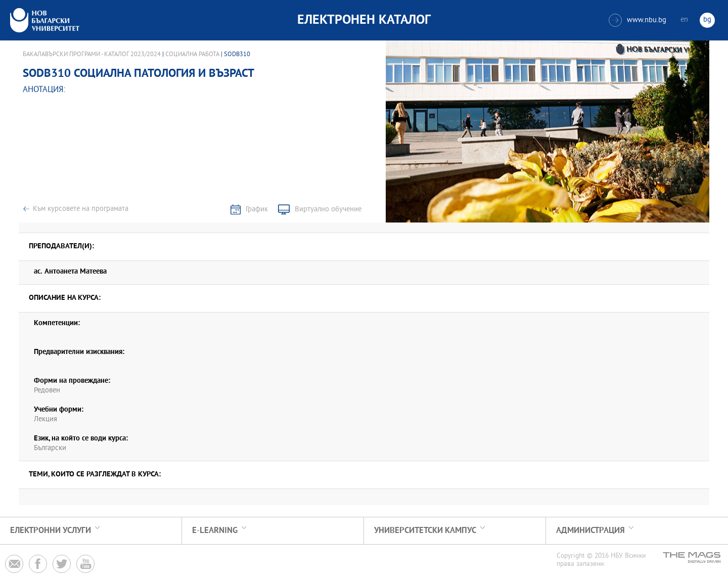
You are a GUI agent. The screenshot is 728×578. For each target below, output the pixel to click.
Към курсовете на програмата (81, 209)
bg (707, 20)
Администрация (590, 531)
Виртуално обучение (328, 210)
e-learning (215, 531)
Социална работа (192, 55)
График (257, 210)
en (684, 20)
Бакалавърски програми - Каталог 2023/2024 (92, 55)
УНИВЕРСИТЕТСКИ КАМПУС (425, 531)
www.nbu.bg (638, 20)
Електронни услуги (51, 531)
